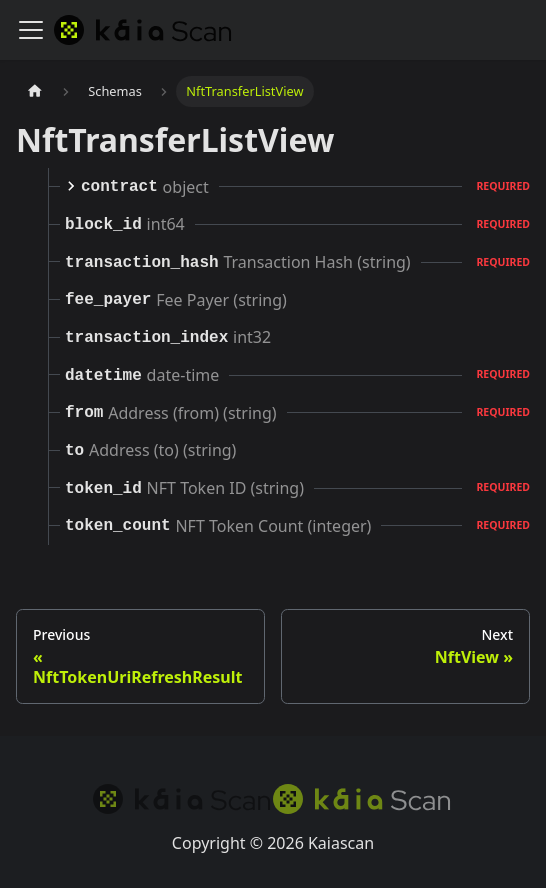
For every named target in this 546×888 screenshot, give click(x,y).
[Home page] (35, 91)
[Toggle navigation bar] (31, 30)
